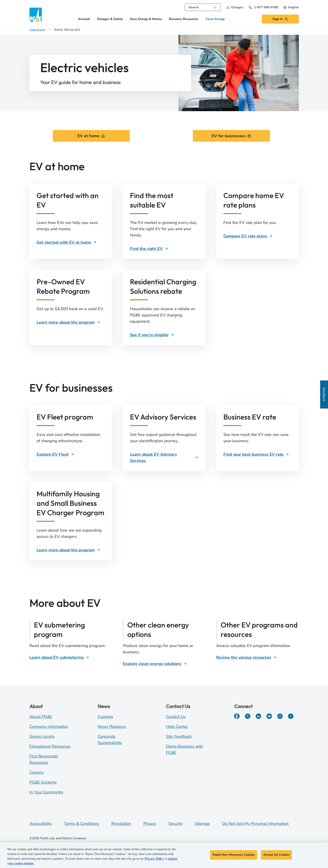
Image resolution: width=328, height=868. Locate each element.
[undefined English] (291, 7)
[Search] (215, 7)
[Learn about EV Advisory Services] (164, 457)
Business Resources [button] (184, 19)
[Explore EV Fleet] (55, 454)
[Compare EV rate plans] (248, 236)
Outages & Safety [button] (110, 19)
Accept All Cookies (276, 856)
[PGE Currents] (291, 716)
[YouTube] (269, 716)
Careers (36, 772)
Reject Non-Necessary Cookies (234, 856)
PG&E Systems (43, 782)
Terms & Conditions (82, 824)
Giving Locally (42, 736)
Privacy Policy (154, 860)
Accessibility (41, 824)
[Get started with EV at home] (67, 242)
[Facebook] (237, 716)
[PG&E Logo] (36, 15)
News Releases (112, 727)
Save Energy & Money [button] (146, 19)
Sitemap (202, 824)
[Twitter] (248, 716)
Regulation (121, 824)
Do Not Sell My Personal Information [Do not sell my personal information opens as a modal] (255, 824)
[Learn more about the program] (68, 322)
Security (176, 824)
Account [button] (84, 19)
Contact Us (176, 717)
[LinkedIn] (258, 716)
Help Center (177, 727)
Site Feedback (179, 736)
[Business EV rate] (256, 454)
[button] (235, 7)
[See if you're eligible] (152, 335)
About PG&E (41, 717)
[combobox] (203, 7)
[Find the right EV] (149, 249)
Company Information (49, 727)
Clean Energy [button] (215, 19)
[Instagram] (280, 716)
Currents (105, 717)
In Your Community (46, 792)
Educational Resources (50, 746)
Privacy (150, 824)
